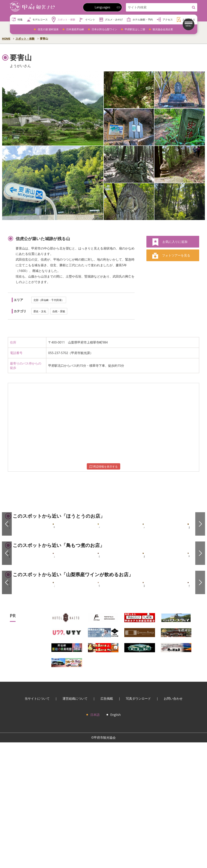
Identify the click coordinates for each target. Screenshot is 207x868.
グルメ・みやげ (111, 20)
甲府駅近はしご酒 (135, 29)
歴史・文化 (40, 311)
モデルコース (37, 20)
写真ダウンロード (138, 824)
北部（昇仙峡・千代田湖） (49, 300)
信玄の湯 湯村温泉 (48, 29)
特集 (17, 20)
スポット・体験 (63, 19)
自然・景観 (59, 311)
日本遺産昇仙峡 (75, 29)
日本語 (95, 840)
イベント (87, 20)
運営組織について (75, 824)
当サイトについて (37, 824)
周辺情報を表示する (104, 466)
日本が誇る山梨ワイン (104, 29)
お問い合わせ (173, 824)
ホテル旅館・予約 (140, 20)
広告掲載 (107, 824)
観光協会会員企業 (163, 29)
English (116, 840)
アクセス (165, 20)
